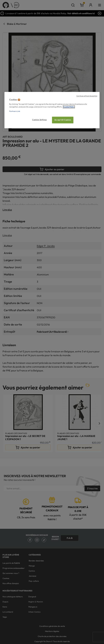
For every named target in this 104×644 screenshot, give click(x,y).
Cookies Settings (39, 120)
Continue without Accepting (87, 96)
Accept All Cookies (63, 120)
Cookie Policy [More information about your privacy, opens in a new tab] (69, 107)
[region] (52, 110)
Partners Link (15, 111)
